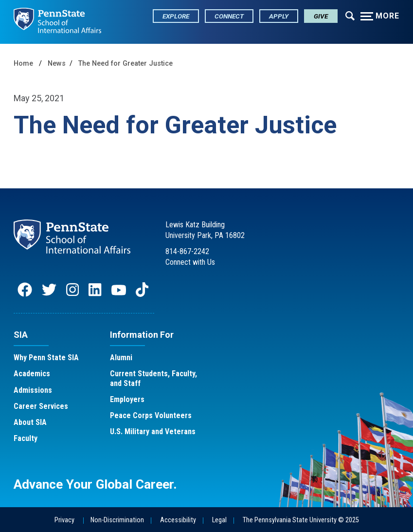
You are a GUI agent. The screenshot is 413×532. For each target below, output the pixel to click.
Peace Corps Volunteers (151, 415)
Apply (279, 16)
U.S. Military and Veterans (153, 431)
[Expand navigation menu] (350, 15)
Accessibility (178, 520)
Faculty (26, 438)
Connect (229, 16)
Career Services (41, 406)
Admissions (33, 390)
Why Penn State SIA (46, 358)
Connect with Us (190, 262)
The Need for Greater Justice (126, 64)
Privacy (64, 520)
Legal (219, 520)
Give (321, 16)
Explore (176, 16)
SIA (21, 335)
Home (23, 64)
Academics (32, 374)
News (57, 64)
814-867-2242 (187, 251)
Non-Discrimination (117, 520)
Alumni (121, 358)
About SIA (30, 422)
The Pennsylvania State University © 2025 (301, 520)
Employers (127, 399)
